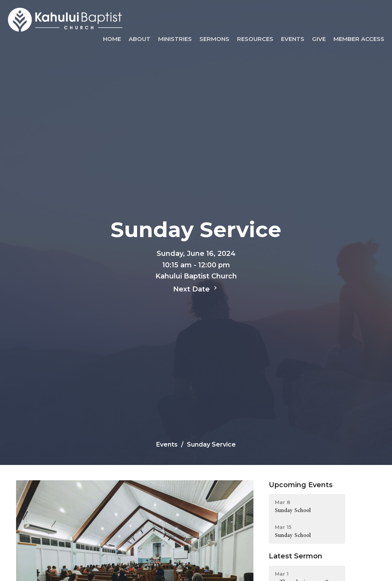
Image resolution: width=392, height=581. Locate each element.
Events (293, 39)
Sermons (214, 39)
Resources (255, 39)
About (140, 39)
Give (319, 39)
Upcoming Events (301, 485)
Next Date (196, 289)
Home (112, 39)
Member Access (359, 39)
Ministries (175, 39)
